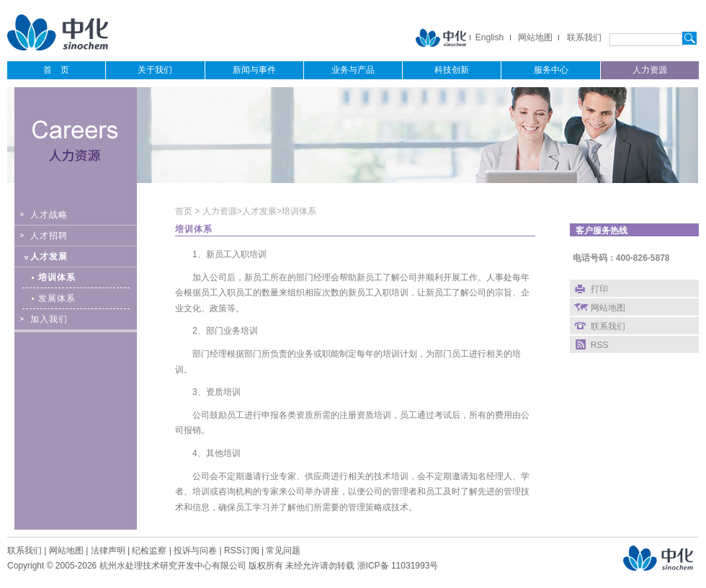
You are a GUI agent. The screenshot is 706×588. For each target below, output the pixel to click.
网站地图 (535, 37)
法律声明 (108, 551)
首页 (185, 211)
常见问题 (283, 551)
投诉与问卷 (195, 551)
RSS (600, 345)
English (490, 37)
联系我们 (584, 37)
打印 (599, 289)
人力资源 (220, 211)
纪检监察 (149, 551)
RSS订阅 (242, 551)
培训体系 (299, 211)
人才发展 (259, 211)
